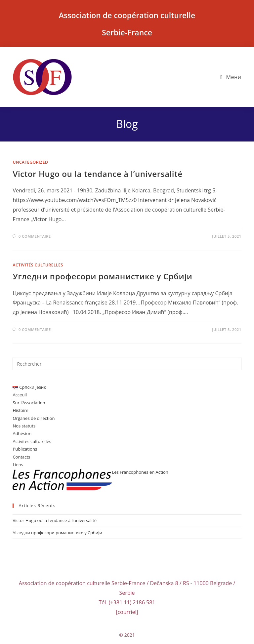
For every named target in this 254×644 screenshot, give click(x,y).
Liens (18, 464)
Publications (25, 449)
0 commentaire (35, 236)
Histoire (20, 410)
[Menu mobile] (231, 77)
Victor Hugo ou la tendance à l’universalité (97, 174)
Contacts (21, 457)
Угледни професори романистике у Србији (102, 276)
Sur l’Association (29, 403)
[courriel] (127, 612)
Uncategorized (30, 162)
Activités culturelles (38, 265)
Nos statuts (24, 426)
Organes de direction (34, 418)
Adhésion (22, 433)
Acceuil (20, 395)
